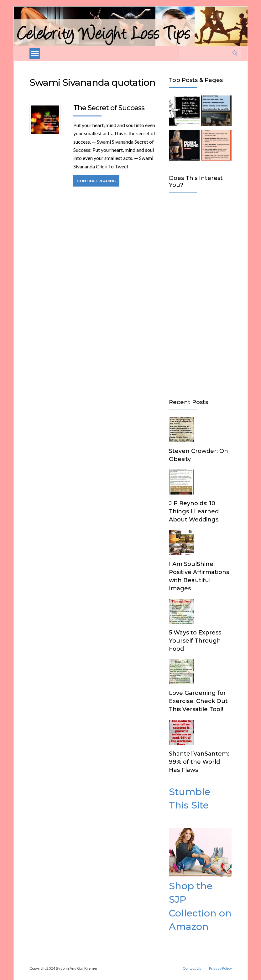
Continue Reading (96, 181)
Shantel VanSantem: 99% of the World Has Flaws (199, 762)
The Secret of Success (109, 108)
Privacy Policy (220, 968)
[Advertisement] (200, 294)
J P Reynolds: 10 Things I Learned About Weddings (194, 511)
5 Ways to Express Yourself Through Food (195, 641)
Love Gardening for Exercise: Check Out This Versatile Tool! (198, 701)
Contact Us (192, 968)
